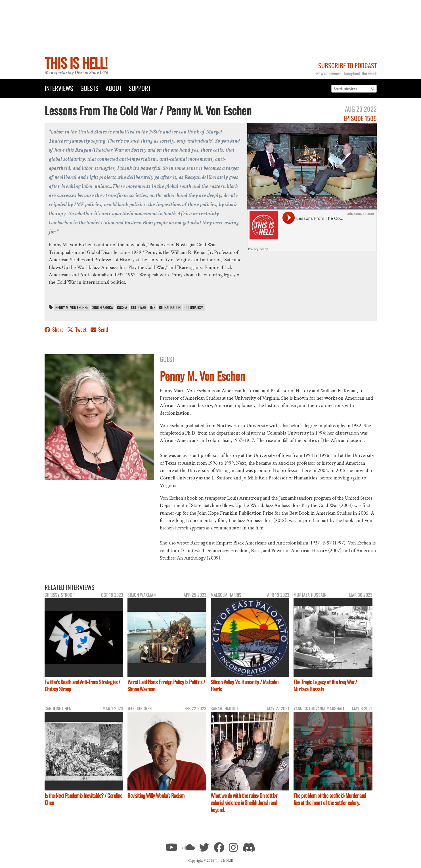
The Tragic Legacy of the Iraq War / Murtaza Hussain (325, 685)
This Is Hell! (76, 63)
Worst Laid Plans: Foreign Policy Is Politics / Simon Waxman (166, 685)
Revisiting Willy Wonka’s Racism (156, 795)
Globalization (170, 307)
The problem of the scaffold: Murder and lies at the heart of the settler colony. (330, 799)
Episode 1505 (360, 118)
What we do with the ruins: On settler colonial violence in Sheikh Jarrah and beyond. (244, 803)
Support (140, 88)
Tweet (78, 329)
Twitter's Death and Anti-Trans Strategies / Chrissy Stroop (82, 685)
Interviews (59, 88)
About (114, 88)
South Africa (103, 307)
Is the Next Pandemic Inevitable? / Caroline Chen (83, 799)
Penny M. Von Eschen (72, 307)
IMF (153, 307)
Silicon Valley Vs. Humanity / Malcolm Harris (245, 685)
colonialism (194, 307)
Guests (89, 88)
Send (99, 329)
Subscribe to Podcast (347, 65)
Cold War (139, 307)
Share (55, 329)
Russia (122, 307)
